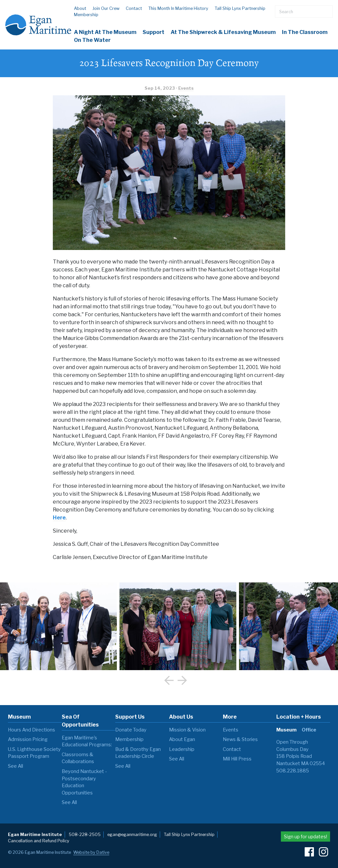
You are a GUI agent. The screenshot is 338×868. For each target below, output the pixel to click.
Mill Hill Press (237, 759)
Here (59, 518)
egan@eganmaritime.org (132, 835)
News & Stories (240, 739)
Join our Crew (106, 8)
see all (16, 766)
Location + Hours (299, 717)
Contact (134, 8)
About (80, 8)
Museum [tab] (286, 730)
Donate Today (131, 730)
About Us (181, 717)
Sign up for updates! (305, 837)
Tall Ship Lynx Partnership (240, 8)
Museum (19, 717)
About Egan (182, 739)
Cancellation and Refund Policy (39, 841)
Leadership (182, 749)
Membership (86, 15)
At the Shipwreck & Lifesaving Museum (223, 32)
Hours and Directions (32, 730)
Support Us (130, 717)
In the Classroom (305, 32)
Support (153, 32)
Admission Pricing (28, 739)
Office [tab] (309, 730)
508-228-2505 (85, 835)
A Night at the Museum (105, 32)
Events (186, 88)
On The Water (92, 40)
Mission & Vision (187, 730)
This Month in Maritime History (178, 8)
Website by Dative (91, 852)
